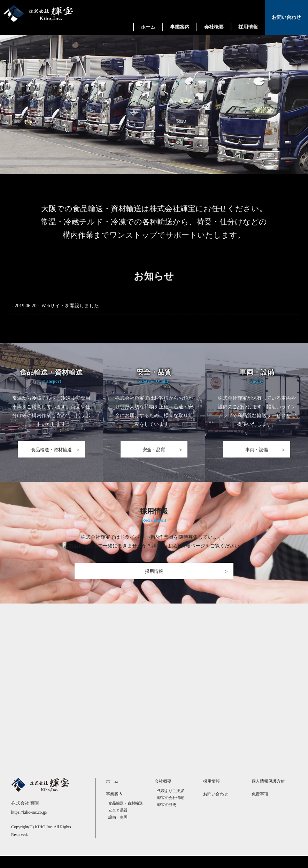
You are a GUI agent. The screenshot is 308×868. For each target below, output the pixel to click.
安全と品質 (118, 822)
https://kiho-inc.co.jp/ (29, 824)
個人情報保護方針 (268, 793)
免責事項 (260, 806)
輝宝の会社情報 (171, 809)
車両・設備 (257, 455)
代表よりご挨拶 (171, 802)
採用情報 (248, 27)
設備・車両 (118, 829)
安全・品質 (154, 455)
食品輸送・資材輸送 (51, 455)
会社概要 (214, 27)
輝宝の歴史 (167, 816)
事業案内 (180, 27)
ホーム (148, 27)
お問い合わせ (286, 17)
